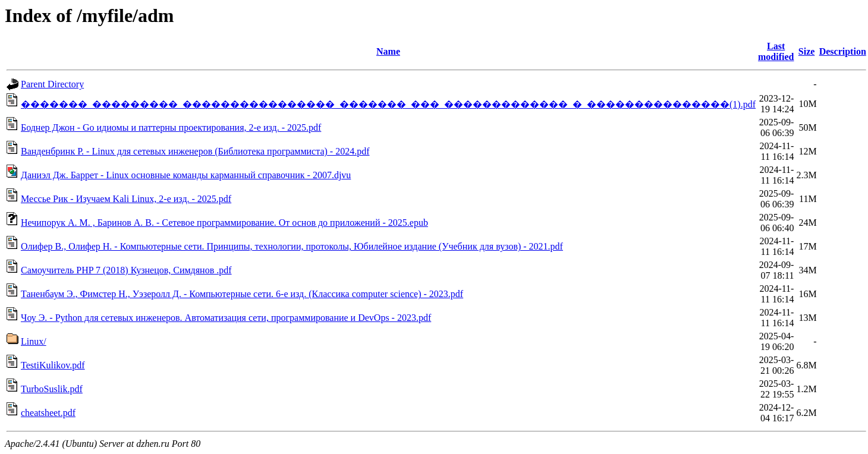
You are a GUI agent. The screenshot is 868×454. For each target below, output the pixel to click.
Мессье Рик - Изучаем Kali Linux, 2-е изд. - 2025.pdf (126, 199)
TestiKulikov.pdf (53, 365)
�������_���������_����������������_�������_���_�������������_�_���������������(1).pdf (388, 104)
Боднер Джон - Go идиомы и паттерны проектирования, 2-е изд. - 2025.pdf (171, 127)
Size (807, 51)
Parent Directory (52, 84)
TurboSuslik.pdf (52, 389)
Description (843, 51)
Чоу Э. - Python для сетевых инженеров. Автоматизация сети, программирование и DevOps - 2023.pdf (226, 318)
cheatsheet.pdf (48, 413)
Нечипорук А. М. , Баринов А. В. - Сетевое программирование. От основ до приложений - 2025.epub (224, 223)
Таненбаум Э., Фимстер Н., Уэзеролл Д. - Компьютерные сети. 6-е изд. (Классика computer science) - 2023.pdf (242, 294)
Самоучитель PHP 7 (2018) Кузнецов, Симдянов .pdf (126, 270)
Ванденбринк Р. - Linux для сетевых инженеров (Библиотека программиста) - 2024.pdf (195, 151)
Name (388, 51)
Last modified (776, 51)
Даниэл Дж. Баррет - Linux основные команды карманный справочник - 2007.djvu (186, 175)
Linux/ (34, 341)
